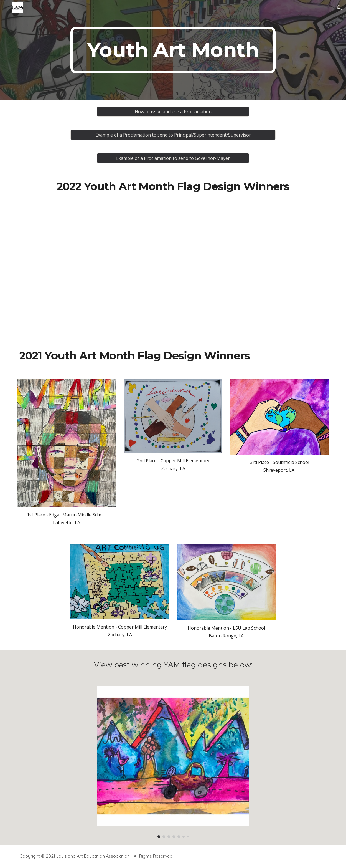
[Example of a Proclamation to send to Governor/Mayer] (173, 158)
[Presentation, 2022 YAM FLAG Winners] (173, 271)
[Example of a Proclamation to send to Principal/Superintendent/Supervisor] (173, 135)
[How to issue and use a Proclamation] (173, 112)
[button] (339, 8)
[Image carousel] (173, 762)
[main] (173, 50)
